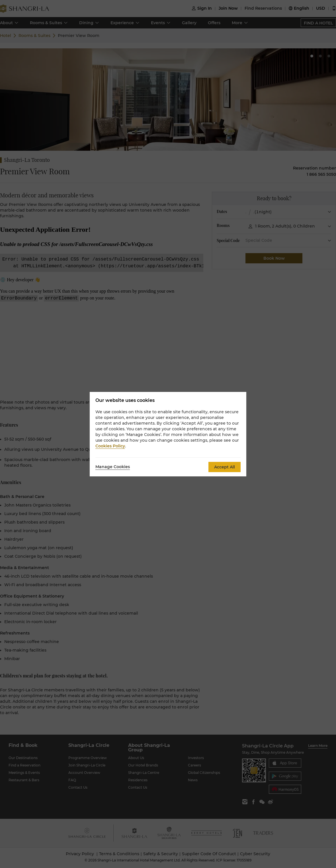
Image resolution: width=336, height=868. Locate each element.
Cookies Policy (110, 446)
